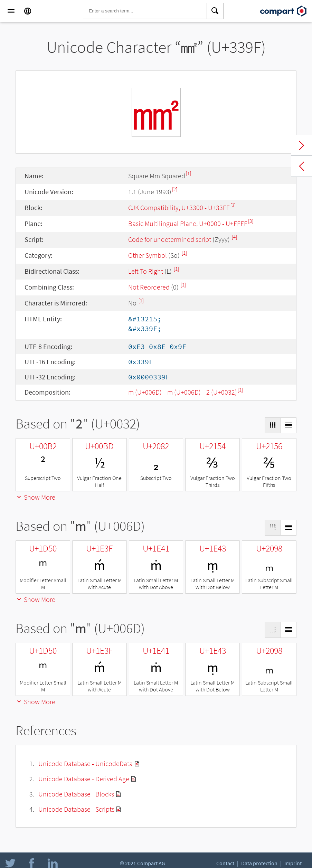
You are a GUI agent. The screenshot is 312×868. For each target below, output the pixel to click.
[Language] (28, 11)
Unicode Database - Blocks (76, 794)
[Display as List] (289, 425)
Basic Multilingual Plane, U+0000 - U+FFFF (188, 223)
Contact (225, 863)
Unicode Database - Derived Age (84, 779)
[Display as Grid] (273, 425)
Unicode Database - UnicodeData (86, 763)
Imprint (293, 863)
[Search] (215, 11)
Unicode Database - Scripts (76, 809)
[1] (188, 173)
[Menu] (11, 11)
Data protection (259, 863)
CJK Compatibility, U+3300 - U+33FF (179, 207)
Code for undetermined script (170, 239)
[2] (175, 189)
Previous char (302, 166)
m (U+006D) (145, 392)
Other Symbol (148, 255)
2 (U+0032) (222, 392)
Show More (35, 497)
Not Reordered (149, 287)
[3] (233, 205)
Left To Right (146, 271)
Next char (302, 145)
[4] (234, 237)
